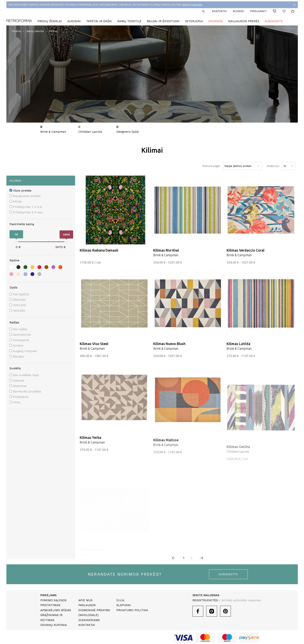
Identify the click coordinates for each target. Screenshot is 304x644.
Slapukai (124, 605)
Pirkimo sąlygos (53, 600)
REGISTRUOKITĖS (205, 600)
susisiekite (228, 574)
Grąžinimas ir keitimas (51, 618)
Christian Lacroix (90, 132)
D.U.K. (121, 600)
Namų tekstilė (129, 21)
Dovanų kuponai (54, 625)
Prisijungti (258, 11)
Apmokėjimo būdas (56, 610)
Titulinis (16, 31)
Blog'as (238, 11)
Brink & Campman (53, 132)
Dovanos (215, 21)
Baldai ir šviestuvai (163, 21)
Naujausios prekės (244, 21)
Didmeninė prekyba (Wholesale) (94, 613)
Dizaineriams (89, 620)
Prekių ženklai (50, 21)
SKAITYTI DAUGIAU (192, 5)
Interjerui (194, 21)
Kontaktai (219, 11)
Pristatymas (50, 605)
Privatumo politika (132, 610)
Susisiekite (274, 21)
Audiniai (74, 21)
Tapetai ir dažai (99, 21)
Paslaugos (87, 605)
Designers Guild (127, 132)
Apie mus (85, 600)
